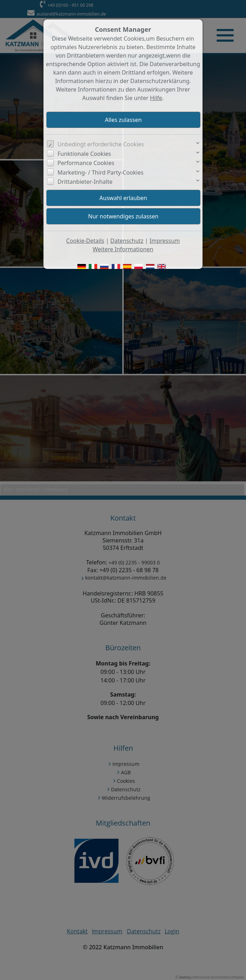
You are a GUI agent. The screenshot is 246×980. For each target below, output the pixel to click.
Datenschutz (127, 241)
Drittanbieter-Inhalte (85, 182)
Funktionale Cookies (84, 154)
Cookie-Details (85, 241)
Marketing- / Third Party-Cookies (101, 172)
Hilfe (156, 98)
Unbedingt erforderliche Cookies (101, 144)
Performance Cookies (86, 163)
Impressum (165, 241)
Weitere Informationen (123, 249)
